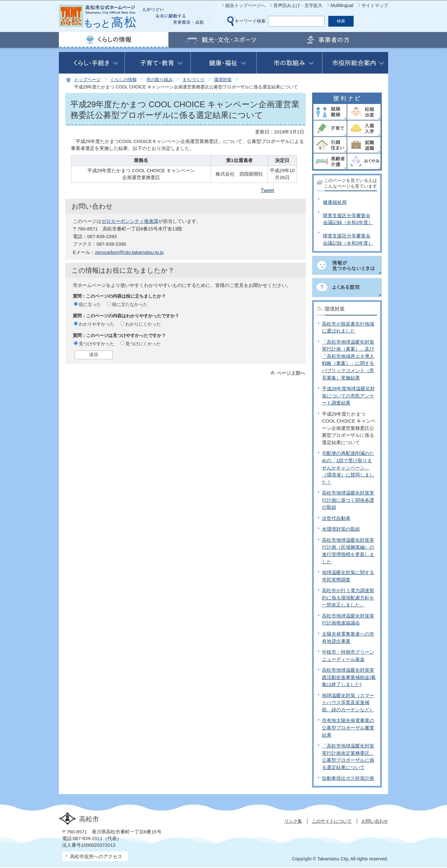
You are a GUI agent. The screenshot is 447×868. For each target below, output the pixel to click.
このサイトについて (332, 821)
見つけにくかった (143, 344)
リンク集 (293, 821)
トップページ (87, 80)
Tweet (267, 190)
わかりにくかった (143, 324)
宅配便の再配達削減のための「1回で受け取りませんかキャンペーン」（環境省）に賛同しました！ (348, 467)
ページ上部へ (291, 373)
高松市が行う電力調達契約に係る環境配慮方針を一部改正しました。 (348, 598)
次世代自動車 (336, 518)
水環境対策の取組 (341, 529)
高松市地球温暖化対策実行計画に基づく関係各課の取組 (348, 500)
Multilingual (342, 5)
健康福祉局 (335, 202)
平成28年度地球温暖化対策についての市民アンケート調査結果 (348, 396)
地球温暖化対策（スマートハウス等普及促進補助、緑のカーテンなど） (348, 703)
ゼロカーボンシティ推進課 (130, 221)
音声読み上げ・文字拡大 (298, 5)
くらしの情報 (123, 80)
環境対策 (223, 80)
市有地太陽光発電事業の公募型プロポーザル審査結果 (348, 728)
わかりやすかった (97, 324)
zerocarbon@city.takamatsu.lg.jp (129, 252)
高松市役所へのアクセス (96, 856)
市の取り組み (160, 80)
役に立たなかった (130, 304)
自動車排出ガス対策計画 (348, 778)
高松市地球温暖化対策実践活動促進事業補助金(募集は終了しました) (349, 677)
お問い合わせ (375, 821)
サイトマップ (375, 5)
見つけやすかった (97, 344)
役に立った (90, 304)
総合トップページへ (245, 5)
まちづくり (193, 80)
